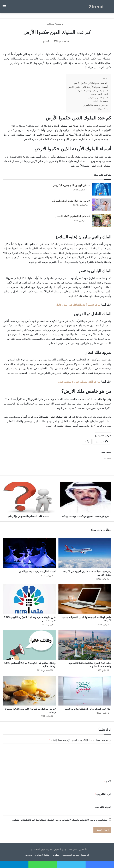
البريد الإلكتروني (103, 794)
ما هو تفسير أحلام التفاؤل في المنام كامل (78, 305)
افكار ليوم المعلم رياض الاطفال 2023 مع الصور (88, 709)
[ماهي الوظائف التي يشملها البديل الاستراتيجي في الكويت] (85, 599)
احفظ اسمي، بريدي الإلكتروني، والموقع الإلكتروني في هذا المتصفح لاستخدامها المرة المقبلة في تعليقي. (60, 820)
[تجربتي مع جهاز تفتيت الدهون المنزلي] (102, 205)
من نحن (29, 855)
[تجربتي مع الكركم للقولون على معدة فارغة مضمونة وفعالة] (29, 691)
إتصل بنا (56, 855)
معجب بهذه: (103, 109)
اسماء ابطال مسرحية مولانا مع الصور (37, 571)
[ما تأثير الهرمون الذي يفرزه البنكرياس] (102, 189)
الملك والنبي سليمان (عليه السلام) (93, 91)
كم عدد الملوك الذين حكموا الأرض (91, 83)
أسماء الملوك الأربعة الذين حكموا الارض (88, 87)
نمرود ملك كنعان (101, 101)
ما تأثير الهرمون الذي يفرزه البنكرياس (71, 185)
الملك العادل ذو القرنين (98, 98)
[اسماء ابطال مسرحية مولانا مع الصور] (29, 553)
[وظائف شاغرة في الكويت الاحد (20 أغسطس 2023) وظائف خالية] (29, 645)
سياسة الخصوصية (71, 855)
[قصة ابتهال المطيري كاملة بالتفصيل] (102, 220)
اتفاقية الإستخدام (42, 855)
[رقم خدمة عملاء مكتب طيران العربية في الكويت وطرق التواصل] (85, 553)
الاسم (108, 781)
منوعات (51, 24)
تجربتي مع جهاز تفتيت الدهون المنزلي (71, 201)
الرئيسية (62, 24)
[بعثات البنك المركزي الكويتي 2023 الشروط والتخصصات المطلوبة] (85, 645)
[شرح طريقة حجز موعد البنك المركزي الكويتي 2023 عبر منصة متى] (29, 599)
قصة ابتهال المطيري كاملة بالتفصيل (72, 216)
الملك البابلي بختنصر (99, 94)
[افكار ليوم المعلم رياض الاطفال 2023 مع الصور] (85, 691)
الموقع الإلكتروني (103, 807)
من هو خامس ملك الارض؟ (95, 105)
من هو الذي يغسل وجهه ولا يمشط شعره (79, 382)
